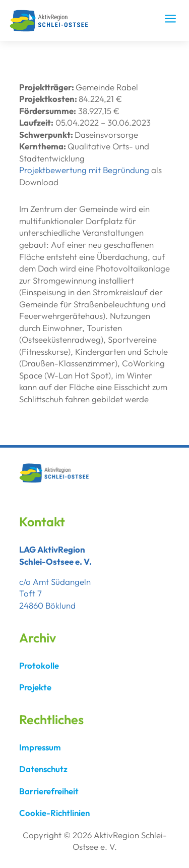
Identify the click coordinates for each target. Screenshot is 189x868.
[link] (52, 29)
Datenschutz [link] (43, 769)
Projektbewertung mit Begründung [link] (84, 170)
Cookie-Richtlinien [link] (54, 813)
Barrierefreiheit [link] (49, 791)
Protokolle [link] (39, 665)
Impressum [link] (40, 747)
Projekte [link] (35, 687)
